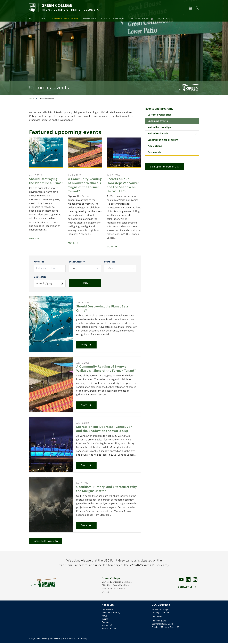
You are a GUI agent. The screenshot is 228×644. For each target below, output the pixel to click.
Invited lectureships (159, 127)
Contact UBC (108, 610)
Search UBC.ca (109, 629)
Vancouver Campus (161, 610)
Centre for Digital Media (162, 625)
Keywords (39, 262)
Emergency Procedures (38, 639)
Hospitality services (113, 19)
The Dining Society (140, 19)
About (44, 19)
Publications (155, 146)
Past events (154, 152)
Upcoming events (158, 121)
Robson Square (159, 621)
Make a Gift (107, 626)
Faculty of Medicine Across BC (166, 628)
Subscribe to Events (47, 541)
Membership (90, 19)
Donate (162, 19)
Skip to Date (40, 277)
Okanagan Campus (161, 613)
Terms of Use (55, 639)
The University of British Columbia (63, 608)
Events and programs (65, 19)
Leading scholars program (163, 140)
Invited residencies (159, 133)
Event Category (77, 262)
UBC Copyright (69, 639)
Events (105, 620)
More (32, 238)
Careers (105, 623)
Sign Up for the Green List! (165, 167)
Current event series (160, 115)
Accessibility (83, 639)
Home (32, 19)
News (104, 616)
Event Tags (110, 262)
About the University (111, 613)
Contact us (185, 588)
